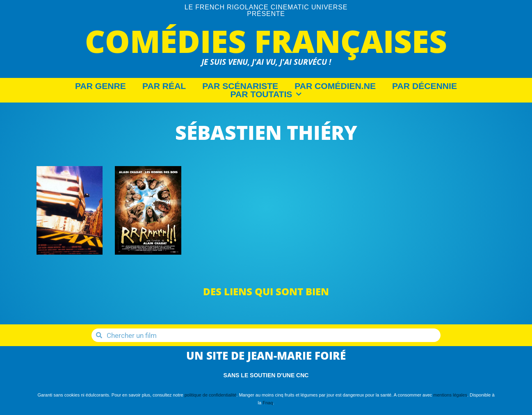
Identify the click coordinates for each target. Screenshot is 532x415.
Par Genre (100, 86)
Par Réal (164, 86)
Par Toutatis (266, 94)
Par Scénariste (240, 86)
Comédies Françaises (266, 41)
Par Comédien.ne (335, 86)
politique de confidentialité (211, 395)
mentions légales (450, 395)
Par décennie (425, 86)
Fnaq (268, 403)
